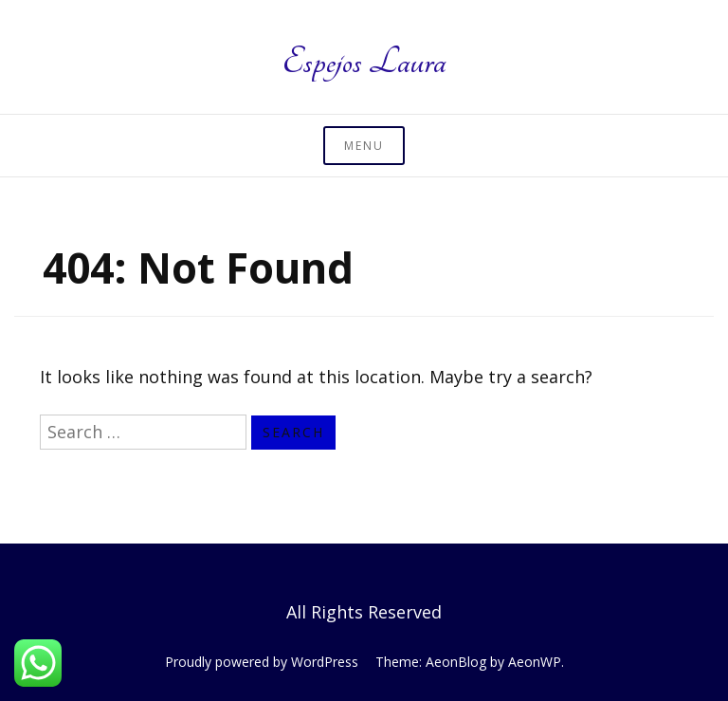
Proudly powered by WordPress (262, 662)
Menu (364, 146)
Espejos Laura (364, 62)
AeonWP (535, 662)
